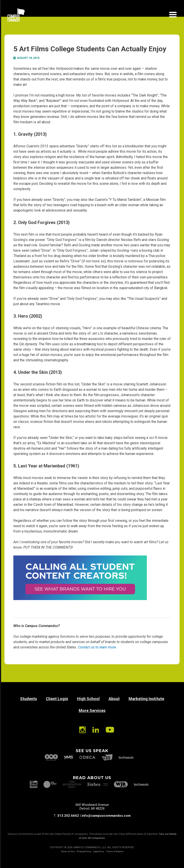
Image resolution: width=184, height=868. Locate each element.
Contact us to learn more (97, 647)
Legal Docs (99, 852)
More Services (92, 711)
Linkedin (96, 730)
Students (28, 699)
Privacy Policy (84, 852)
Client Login (57, 699)
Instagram (82, 730)
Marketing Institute (146, 699)
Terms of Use (68, 852)
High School (88, 699)
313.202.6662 (68, 816)
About (114, 699)
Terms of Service (115, 852)
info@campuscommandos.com (106, 816)
